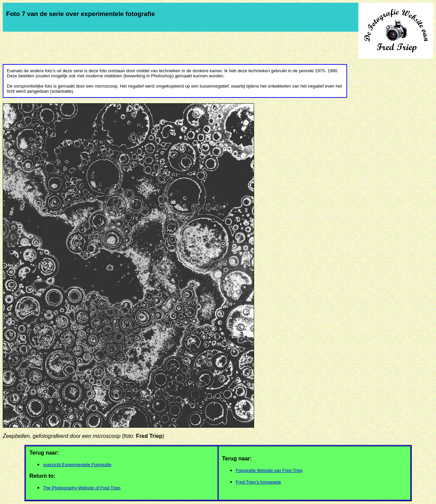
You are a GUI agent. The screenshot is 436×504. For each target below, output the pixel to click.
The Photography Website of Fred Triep (82, 488)
